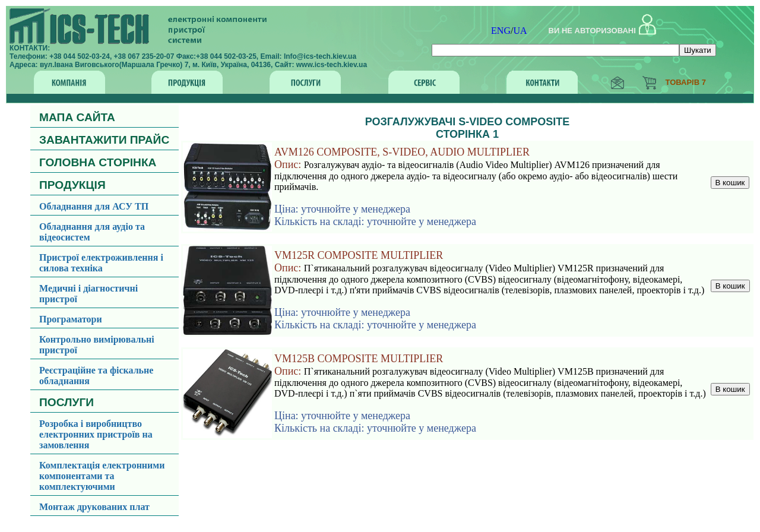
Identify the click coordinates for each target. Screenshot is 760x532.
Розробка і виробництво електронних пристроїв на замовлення (96, 434)
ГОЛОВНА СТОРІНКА (98, 162)
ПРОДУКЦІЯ (72, 185)
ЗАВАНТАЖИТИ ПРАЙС (104, 140)
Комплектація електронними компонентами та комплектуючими (102, 476)
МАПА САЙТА (77, 117)
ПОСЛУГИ (66, 402)
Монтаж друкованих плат (94, 507)
